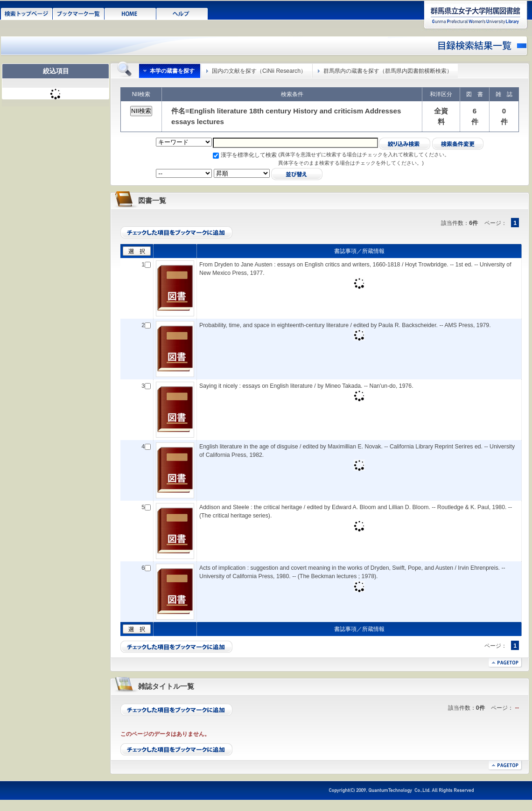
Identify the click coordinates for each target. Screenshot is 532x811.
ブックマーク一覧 (79, 13)
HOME (130, 13)
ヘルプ (182, 13)
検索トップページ (27, 13)
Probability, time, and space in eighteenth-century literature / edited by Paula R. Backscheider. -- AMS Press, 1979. (345, 325)
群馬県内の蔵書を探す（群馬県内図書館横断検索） (388, 71)
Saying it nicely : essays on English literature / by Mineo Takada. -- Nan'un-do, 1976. (306, 386)
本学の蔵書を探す (172, 71)
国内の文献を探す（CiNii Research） (259, 71)
